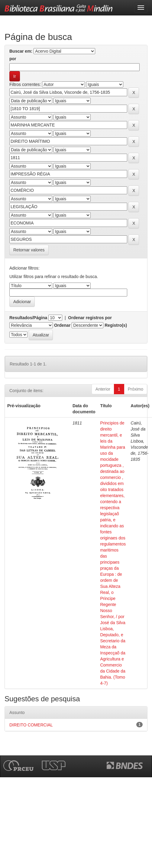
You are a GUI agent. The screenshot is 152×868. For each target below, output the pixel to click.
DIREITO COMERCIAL (31, 725)
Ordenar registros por (90, 318)
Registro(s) (116, 325)
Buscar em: (21, 51)
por (13, 59)
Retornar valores (29, 250)
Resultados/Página (28, 318)
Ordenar (62, 325)
